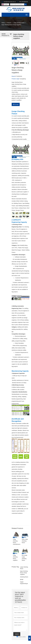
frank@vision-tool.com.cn (10, 2)
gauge (22, 582)
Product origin (16, 79)
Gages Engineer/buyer (24, 585)
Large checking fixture (19, 23)
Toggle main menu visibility (27, 14)
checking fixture (24, 579)
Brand (13, 76)
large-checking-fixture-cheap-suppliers (24, 575)
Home (3, 23)
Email (16, 104)
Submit (17, 636)
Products (9, 23)
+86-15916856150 (23, 2)
